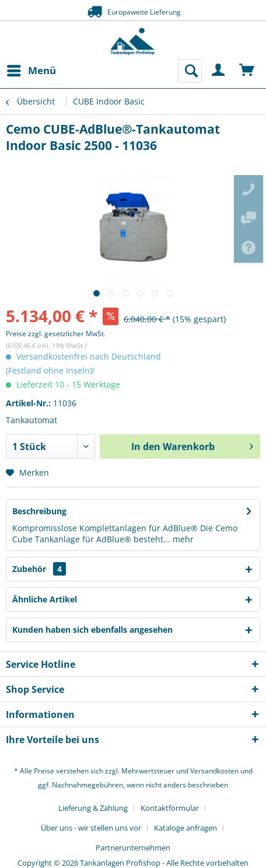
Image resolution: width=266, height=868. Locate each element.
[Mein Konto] (219, 71)
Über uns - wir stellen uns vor (91, 828)
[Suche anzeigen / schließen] (190, 71)
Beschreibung (39, 511)
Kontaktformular (170, 808)
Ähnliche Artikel (45, 599)
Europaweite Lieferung (133, 11)
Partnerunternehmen (133, 848)
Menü (32, 69)
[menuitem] (31, 71)
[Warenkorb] (247, 71)
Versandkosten (214, 771)
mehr (182, 539)
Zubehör (39, 569)
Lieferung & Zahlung (93, 808)
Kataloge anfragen (185, 828)
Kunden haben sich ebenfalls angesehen (92, 630)
